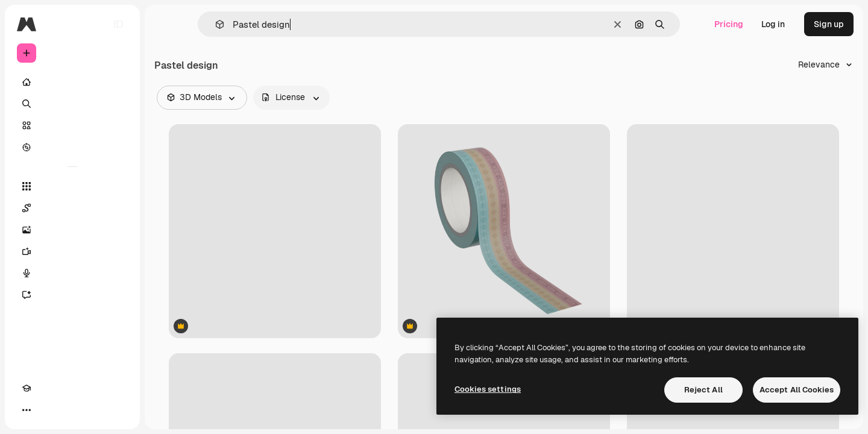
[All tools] (72, 186)
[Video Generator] (72, 251)
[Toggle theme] (48, 410)
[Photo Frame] (275, 231)
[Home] (72, 82)
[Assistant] (72, 295)
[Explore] (72, 147)
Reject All (703, 390)
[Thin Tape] (504, 231)
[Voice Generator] (72, 273)
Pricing (729, 24)
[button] (215, 24)
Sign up (829, 24)
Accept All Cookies (797, 390)
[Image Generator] (72, 230)
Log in (773, 24)
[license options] (291, 98)
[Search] (72, 104)
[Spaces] (72, 208)
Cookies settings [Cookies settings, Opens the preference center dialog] (488, 389)
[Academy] (27, 410)
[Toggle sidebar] (118, 24)
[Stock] (72, 125)
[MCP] (70, 410)
